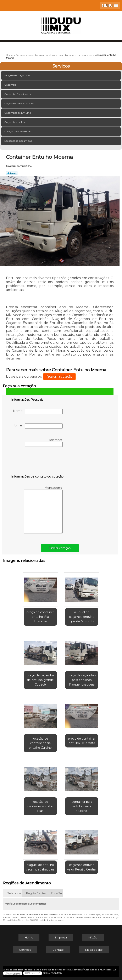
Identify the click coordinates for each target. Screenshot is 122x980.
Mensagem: (43, 510)
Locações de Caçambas (18, 141)
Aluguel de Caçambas (18, 75)
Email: (38, 426)
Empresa (61, 937)
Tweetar (12, 173)
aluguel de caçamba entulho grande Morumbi (82, 617)
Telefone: (44, 442)
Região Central (36, 893)
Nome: (38, 411)
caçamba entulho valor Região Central (82, 867)
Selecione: (15, 893)
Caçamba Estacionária (18, 94)
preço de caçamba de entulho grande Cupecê (40, 680)
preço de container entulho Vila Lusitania (40, 617)
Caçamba (11, 85)
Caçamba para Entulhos (19, 103)
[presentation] (38, 462)
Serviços (61, 66)
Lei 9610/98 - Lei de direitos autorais (45, 920)
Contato (58, 950)
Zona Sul (57, 893)
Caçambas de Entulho (18, 113)
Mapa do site (94, 950)
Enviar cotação (60, 548)
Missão (93, 937)
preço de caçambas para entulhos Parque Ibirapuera (82, 680)
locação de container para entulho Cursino (40, 743)
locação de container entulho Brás (40, 806)
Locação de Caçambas (18, 131)
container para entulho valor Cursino (82, 806)
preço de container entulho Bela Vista (82, 741)
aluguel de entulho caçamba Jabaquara (40, 867)
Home (29, 937)
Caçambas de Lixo (15, 122)
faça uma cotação (59, 377)
